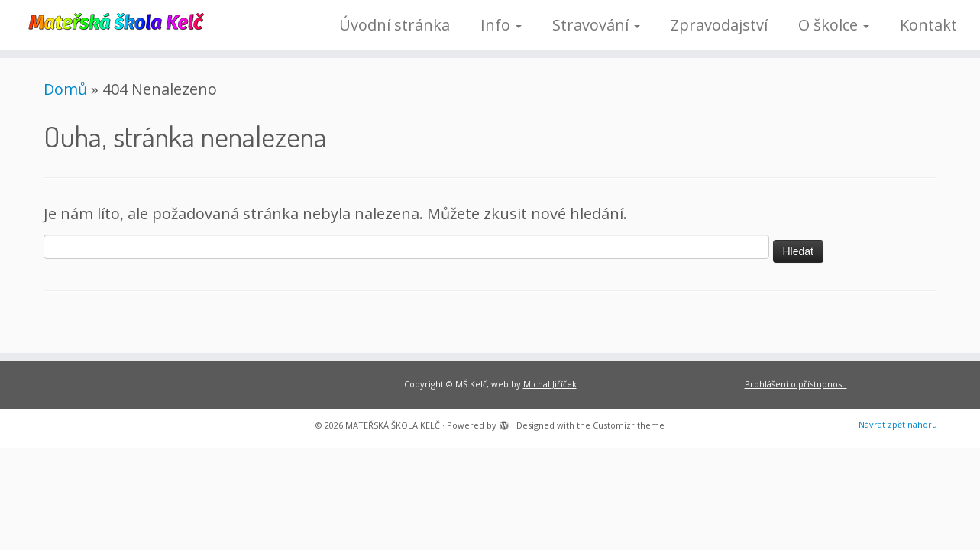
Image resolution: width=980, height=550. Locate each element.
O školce (834, 25)
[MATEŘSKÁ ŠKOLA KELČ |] (113, 20)
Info (501, 25)
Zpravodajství (719, 25)
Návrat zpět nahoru (898, 424)
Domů (65, 89)
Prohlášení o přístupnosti (796, 384)
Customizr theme (629, 425)
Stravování (596, 25)
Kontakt (928, 25)
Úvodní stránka (395, 25)
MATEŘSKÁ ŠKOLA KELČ (393, 425)
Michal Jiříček (550, 384)
